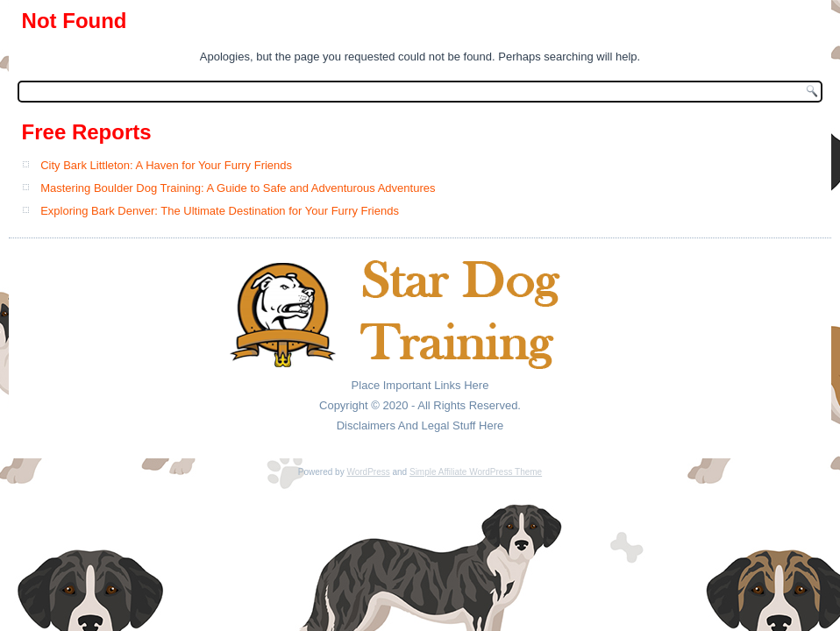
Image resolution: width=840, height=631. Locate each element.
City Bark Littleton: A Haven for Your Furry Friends (166, 165)
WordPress (368, 472)
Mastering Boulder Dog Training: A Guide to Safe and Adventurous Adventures (238, 188)
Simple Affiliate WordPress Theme (476, 472)
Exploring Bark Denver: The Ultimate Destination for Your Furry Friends (220, 211)
